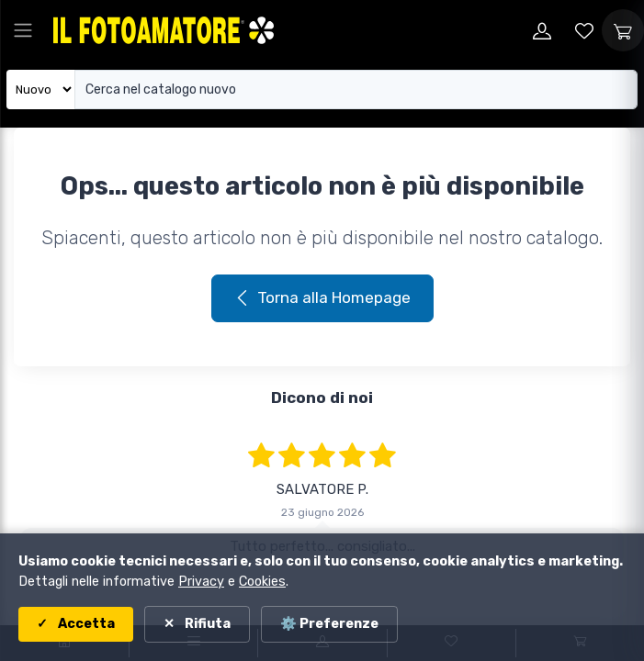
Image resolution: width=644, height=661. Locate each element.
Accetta (85, 624)
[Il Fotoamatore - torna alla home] (164, 30)
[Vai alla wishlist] (584, 30)
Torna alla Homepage (322, 297)
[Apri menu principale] (23, 30)
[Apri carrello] (623, 30)
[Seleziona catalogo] (41, 90)
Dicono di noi (322, 398)
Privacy (201, 582)
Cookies (262, 582)
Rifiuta (206, 624)
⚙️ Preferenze (329, 624)
